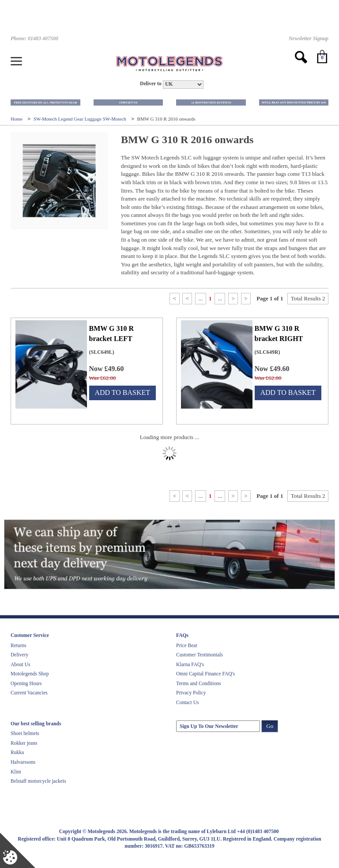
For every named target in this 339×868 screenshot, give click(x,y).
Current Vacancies (29, 693)
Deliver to (151, 84)
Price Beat (187, 645)
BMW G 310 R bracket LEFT (111, 334)
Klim (16, 772)
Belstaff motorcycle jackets (38, 781)
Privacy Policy (191, 693)
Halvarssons (23, 762)
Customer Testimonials (200, 655)
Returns (19, 645)
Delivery (19, 655)
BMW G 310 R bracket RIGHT (279, 334)
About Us (20, 664)
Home (17, 119)
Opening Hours (26, 683)
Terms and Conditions (198, 683)
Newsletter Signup (309, 38)
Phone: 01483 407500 (34, 38)
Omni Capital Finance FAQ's (205, 674)
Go (270, 726)
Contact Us (187, 702)
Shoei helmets (25, 733)
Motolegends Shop (30, 674)
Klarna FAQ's (190, 664)
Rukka (17, 752)
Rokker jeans (24, 743)
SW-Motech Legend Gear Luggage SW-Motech (81, 119)
